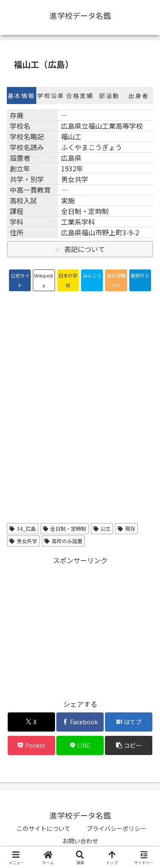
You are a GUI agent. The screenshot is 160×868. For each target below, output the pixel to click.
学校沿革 (51, 95)
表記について (84, 249)
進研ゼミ (140, 275)
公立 (102, 528)
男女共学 (23, 541)
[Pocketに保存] (31, 745)
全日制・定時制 (65, 528)
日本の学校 (68, 280)
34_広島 (23, 528)
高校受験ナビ (116, 280)
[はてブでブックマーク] (129, 722)
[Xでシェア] (31, 722)
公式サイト (20, 280)
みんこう (92, 275)
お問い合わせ (80, 841)
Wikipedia (44, 280)
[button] (129, 745)
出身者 (139, 95)
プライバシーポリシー (116, 828)
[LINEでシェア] (80, 745)
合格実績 (80, 95)
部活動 (109, 95)
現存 (127, 528)
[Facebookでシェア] (80, 722)
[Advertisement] (80, 626)
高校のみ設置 (63, 541)
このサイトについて (44, 828)
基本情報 (21, 95)
